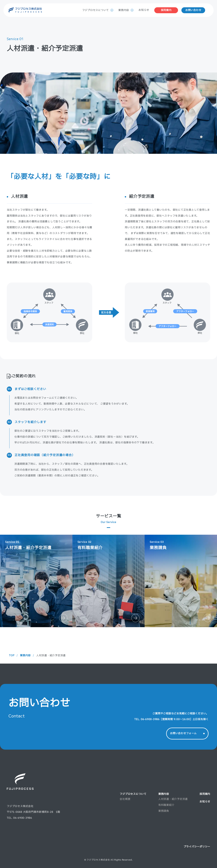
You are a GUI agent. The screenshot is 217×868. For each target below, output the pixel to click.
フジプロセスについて (98, 10)
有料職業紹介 (166, 805)
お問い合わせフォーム (187, 733)
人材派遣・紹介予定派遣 (173, 799)
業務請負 (164, 811)
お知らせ (144, 10)
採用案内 (166, 10)
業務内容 (126, 10)
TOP (12, 656)
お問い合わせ (193, 10)
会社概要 (125, 799)
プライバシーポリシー (197, 847)
